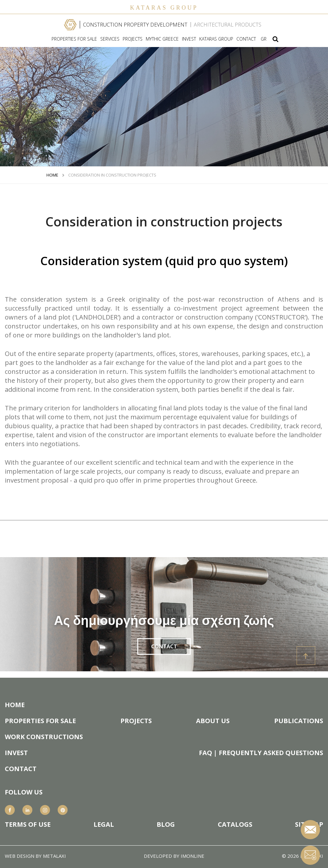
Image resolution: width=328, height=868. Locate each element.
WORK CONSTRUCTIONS (44, 737)
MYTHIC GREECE (162, 39)
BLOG (166, 825)
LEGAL (104, 825)
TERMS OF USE (28, 825)
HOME (52, 175)
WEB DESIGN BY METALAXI (35, 856)
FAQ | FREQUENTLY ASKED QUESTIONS (261, 753)
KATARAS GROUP (216, 39)
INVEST (189, 39)
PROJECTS (133, 39)
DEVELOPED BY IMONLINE (174, 856)
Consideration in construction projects (112, 175)
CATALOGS (235, 825)
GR (264, 39)
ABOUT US (213, 721)
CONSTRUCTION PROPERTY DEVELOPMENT (135, 25)
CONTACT (246, 39)
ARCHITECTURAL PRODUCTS (228, 25)
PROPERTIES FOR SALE (74, 39)
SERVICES (110, 39)
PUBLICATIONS (299, 721)
